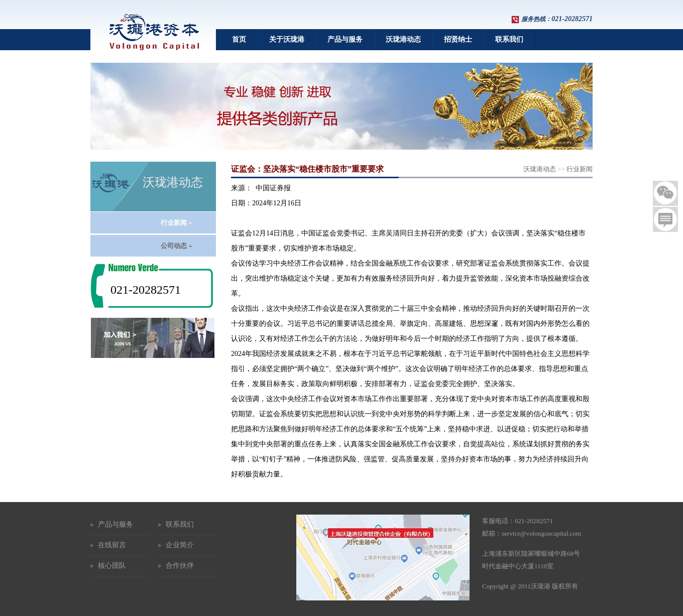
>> (558, 169)
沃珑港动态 (403, 39)
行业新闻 (580, 169)
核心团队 (112, 566)
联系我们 (509, 39)
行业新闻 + (177, 223)
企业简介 (180, 545)
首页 (239, 39)
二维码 (665, 193)
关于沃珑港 (287, 39)
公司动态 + (177, 246)
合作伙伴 (180, 566)
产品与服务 (345, 39)
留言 (665, 219)
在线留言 (112, 545)
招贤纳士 (458, 39)
